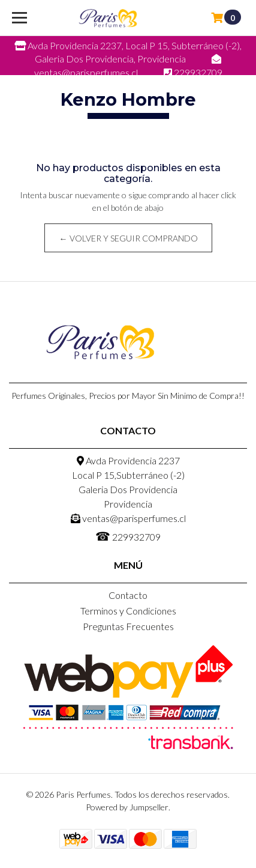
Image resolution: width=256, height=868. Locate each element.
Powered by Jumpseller (127, 807)
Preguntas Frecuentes (128, 626)
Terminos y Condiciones (128, 611)
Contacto (128, 595)
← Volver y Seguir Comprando (128, 238)
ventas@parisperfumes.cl (128, 518)
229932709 (128, 536)
